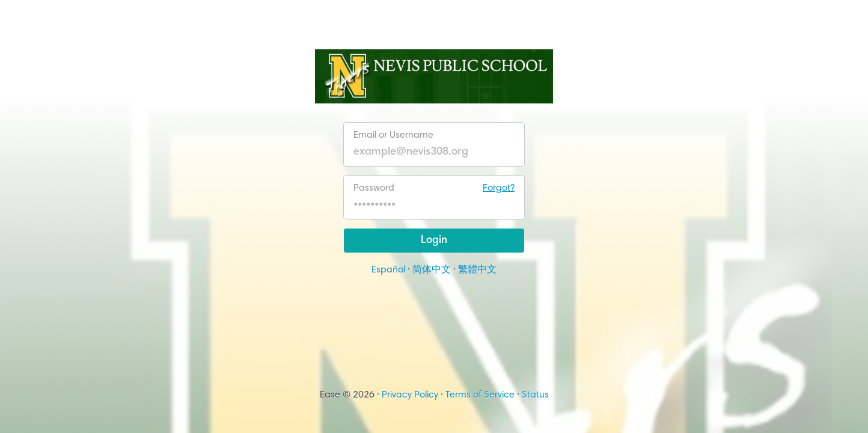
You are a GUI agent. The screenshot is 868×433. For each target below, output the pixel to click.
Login (434, 241)
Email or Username (393, 135)
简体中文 (432, 270)
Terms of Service (480, 395)
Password (434, 188)
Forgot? (499, 188)
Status (535, 395)
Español (388, 270)
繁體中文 (477, 270)
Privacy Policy (410, 395)
